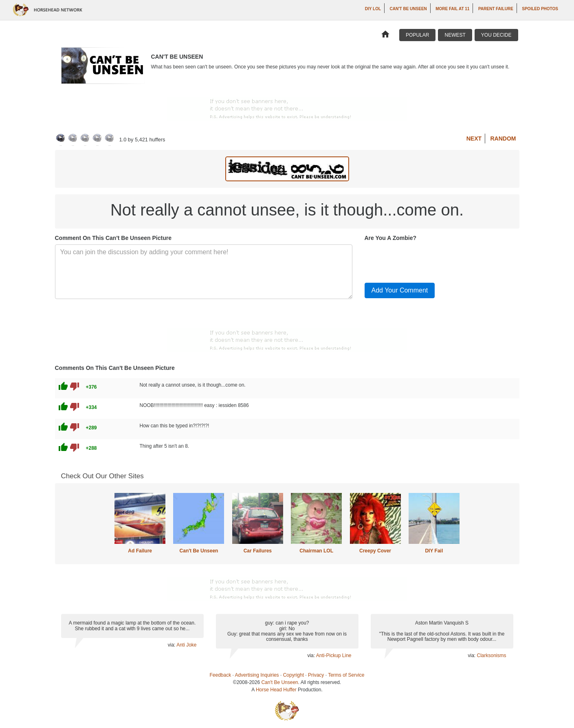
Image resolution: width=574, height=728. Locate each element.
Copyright (294, 675)
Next (474, 139)
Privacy (316, 675)
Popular (417, 35)
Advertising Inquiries (257, 675)
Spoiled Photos (540, 9)
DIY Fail (434, 551)
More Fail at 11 (452, 9)
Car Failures (258, 551)
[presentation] (427, 260)
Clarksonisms (491, 655)
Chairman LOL (316, 551)
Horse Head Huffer (276, 690)
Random (503, 139)
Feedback (221, 675)
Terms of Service (346, 675)
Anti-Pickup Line (334, 655)
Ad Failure (140, 551)
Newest (455, 35)
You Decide (496, 35)
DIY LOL (373, 9)
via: (172, 645)
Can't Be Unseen (408, 9)
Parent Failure (496, 9)
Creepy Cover (375, 551)
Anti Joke (186, 645)
